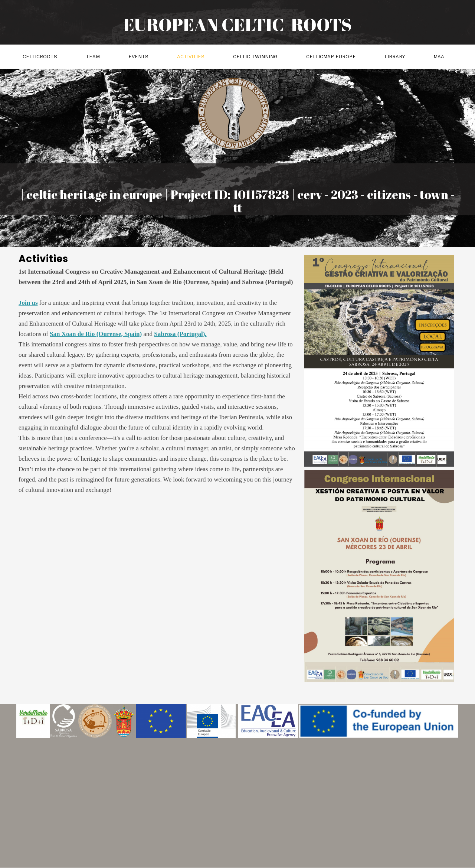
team (93, 57)
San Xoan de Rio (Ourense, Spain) (96, 334)
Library (395, 57)
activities (191, 57)
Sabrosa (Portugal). (180, 334)
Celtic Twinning (255, 57)
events (138, 57)
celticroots (40, 57)
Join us (28, 303)
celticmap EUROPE (331, 57)
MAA (439, 57)
